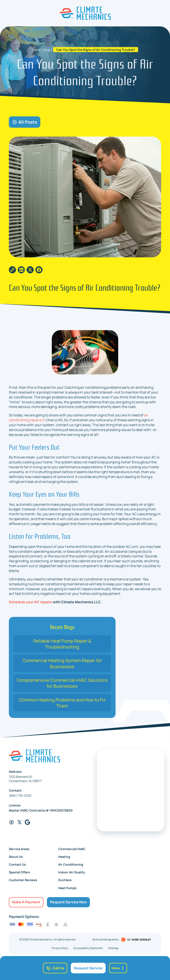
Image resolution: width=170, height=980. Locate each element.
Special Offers (19, 876)
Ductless (65, 884)
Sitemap (113, 952)
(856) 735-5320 (20, 799)
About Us (16, 860)
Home (36, 53)
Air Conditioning (71, 868)
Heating (64, 860)
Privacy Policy (60, 952)
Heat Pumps (67, 891)
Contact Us (17, 868)
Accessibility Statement (88, 952)
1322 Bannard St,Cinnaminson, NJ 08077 (25, 782)
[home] (85, 13)
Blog (47, 53)
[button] (118, 968)
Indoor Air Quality (72, 876)
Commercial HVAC (72, 852)
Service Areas (19, 852)
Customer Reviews (23, 884)
